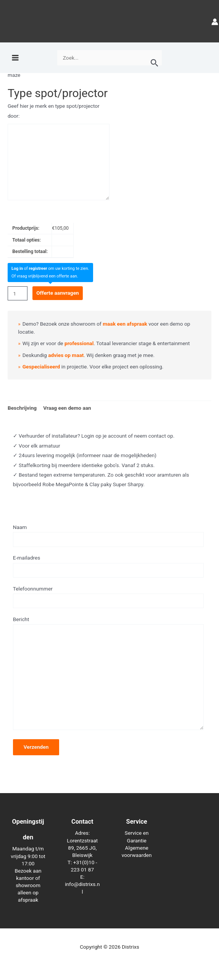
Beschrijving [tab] (22, 408)
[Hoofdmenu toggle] (15, 58)
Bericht (108, 675)
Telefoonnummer (108, 597)
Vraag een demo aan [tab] (67, 408)
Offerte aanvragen (57, 293)
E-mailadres (108, 566)
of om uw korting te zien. (50, 269)
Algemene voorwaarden (137, 851)
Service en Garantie (137, 836)
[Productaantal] (18, 293)
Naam (108, 535)
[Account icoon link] (215, 21)
